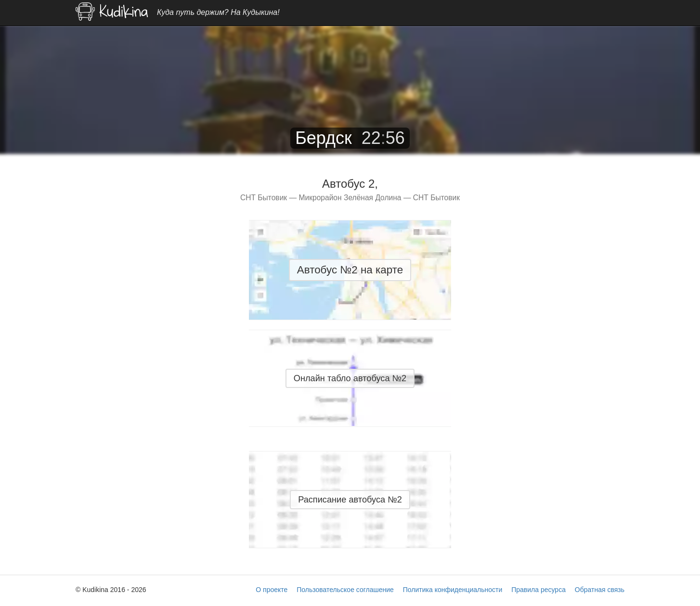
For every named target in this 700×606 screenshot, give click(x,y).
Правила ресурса (538, 590)
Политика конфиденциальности (453, 590)
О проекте (272, 590)
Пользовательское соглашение (345, 590)
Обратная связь (600, 590)
